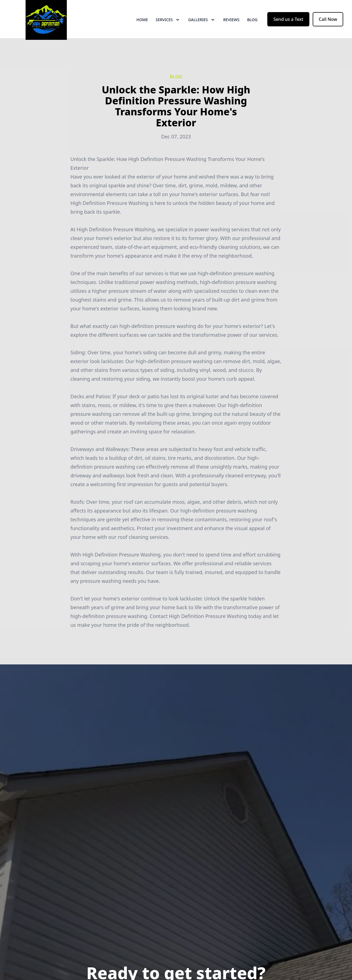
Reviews (231, 25)
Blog (252, 25)
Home (142, 25)
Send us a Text (288, 24)
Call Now (328, 24)
